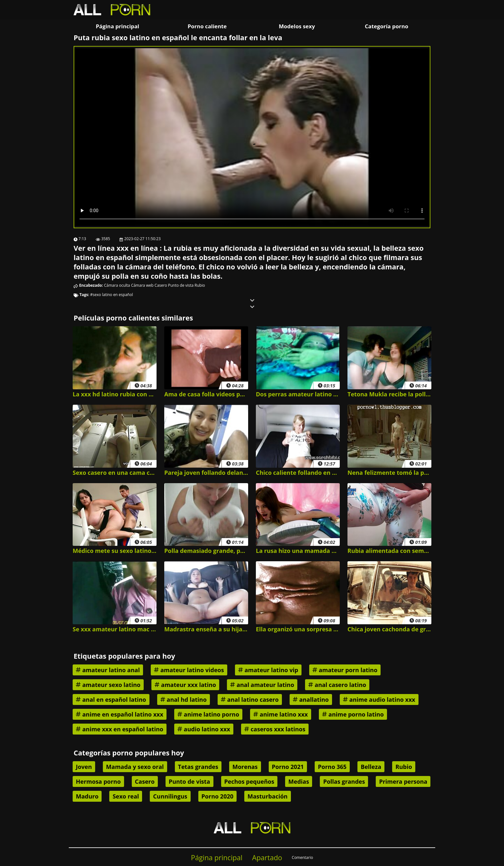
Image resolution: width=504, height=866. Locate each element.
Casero (161, 285)
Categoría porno (387, 26)
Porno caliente (207, 26)
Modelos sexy (297, 26)
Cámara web (142, 285)
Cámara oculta (117, 285)
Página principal (117, 26)
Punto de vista (181, 285)
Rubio (200, 285)
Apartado (267, 857)
